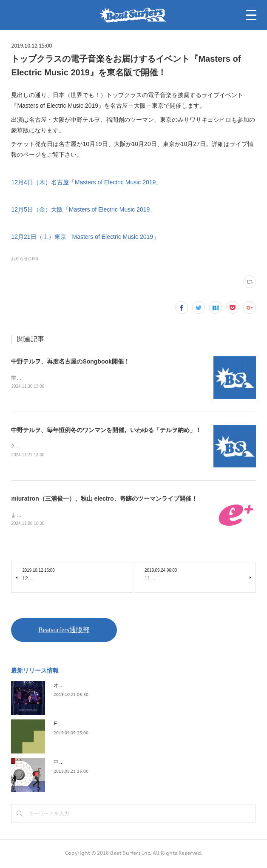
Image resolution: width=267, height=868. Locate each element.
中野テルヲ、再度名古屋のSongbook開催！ (70, 361)
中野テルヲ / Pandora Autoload (89, 764)
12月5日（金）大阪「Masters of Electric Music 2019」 (83, 209)
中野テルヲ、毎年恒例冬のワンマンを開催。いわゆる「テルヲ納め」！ (106, 431)
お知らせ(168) (24, 259)
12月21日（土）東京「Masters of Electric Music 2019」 (85, 237)
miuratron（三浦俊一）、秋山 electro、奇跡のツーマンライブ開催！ (104, 500)
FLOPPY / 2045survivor (80, 725)
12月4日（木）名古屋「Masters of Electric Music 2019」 (86, 182)
